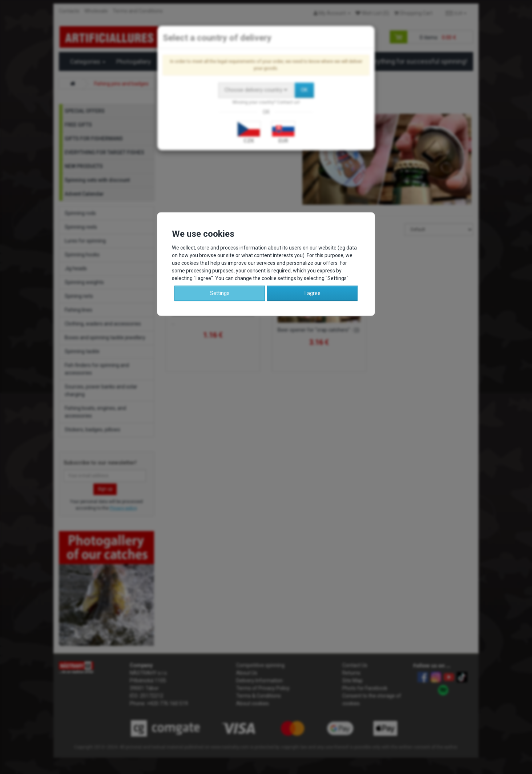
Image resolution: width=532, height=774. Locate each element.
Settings (220, 293)
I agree (312, 293)
